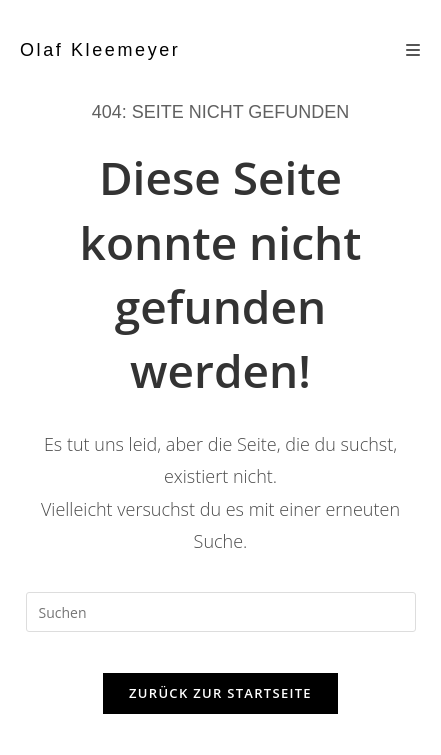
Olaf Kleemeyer (100, 50)
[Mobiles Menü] (413, 50)
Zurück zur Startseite (220, 693)
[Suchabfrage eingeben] (221, 612)
